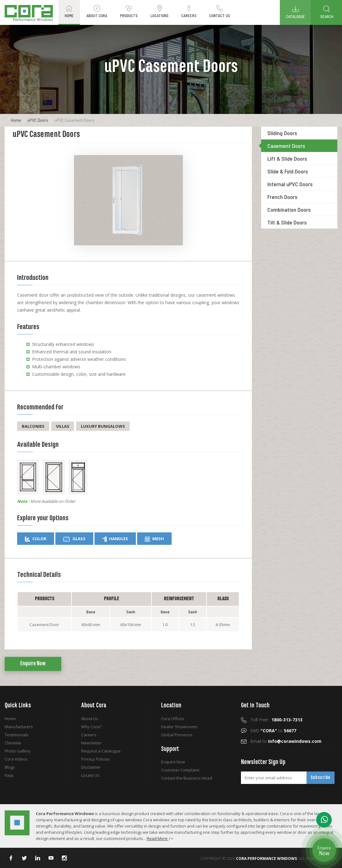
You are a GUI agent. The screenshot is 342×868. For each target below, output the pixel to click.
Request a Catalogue (101, 751)
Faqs (9, 775)
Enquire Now (33, 664)
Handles (115, 539)
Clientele (13, 743)
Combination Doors (289, 210)
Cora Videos (16, 759)
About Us (90, 719)
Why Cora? (91, 727)
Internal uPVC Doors (290, 184)
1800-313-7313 (287, 720)
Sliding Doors (282, 133)
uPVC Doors (38, 120)
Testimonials (17, 735)
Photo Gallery (18, 751)
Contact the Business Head (187, 778)
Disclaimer (91, 767)
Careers (89, 735)
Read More (158, 838)
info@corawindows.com (295, 741)
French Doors (282, 197)
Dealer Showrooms (179, 727)
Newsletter (91, 743)
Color (36, 539)
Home (16, 120)
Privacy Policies (96, 759)
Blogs (10, 767)
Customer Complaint (180, 770)
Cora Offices (173, 719)
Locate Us (90, 775)
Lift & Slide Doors (287, 158)
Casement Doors (286, 146)
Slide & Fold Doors (288, 171)
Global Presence (177, 735)
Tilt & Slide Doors (287, 222)
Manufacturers (19, 727)
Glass (74, 539)
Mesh (154, 539)
